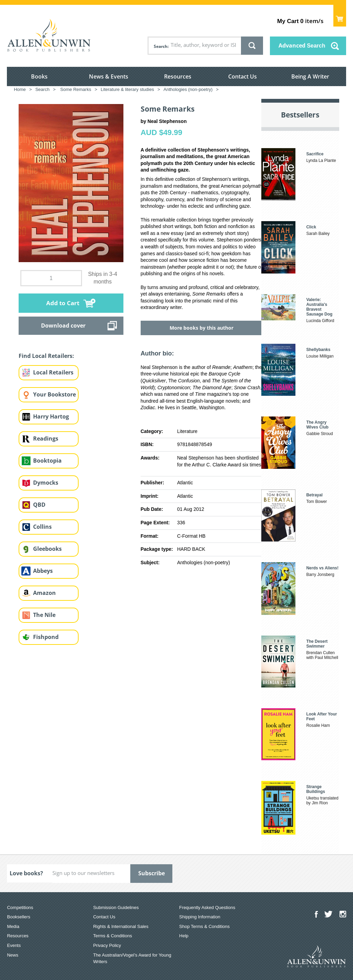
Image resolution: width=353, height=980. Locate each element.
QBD (39, 505)
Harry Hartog (51, 416)
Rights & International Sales (121, 926)
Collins (42, 527)
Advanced (302, 45)
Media (13, 926)
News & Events (109, 76)
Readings (46, 439)
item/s (300, 21)
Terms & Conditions (113, 936)
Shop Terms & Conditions (204, 926)
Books (39, 76)
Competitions (20, 907)
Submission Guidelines (116, 907)
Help (184, 936)
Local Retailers (53, 372)
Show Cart (340, 16)
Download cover (63, 326)
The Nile (44, 615)
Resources (178, 76)
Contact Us (243, 76)
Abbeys (43, 571)
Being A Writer (310, 76)
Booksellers (18, 917)
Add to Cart (63, 303)
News (13, 955)
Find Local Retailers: (46, 356)
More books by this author (201, 328)
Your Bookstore (54, 394)
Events (14, 945)
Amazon (44, 593)
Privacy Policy (107, 945)
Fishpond (46, 637)
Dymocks (46, 483)
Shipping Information (200, 917)
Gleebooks (47, 549)
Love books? (26, 873)
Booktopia (47, 461)
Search (161, 46)
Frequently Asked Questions (207, 907)
